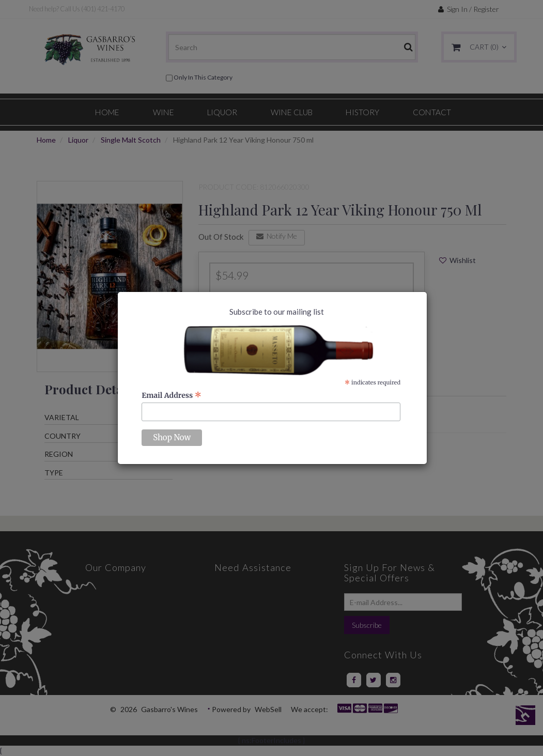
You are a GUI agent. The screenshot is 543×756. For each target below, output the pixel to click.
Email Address (172, 395)
